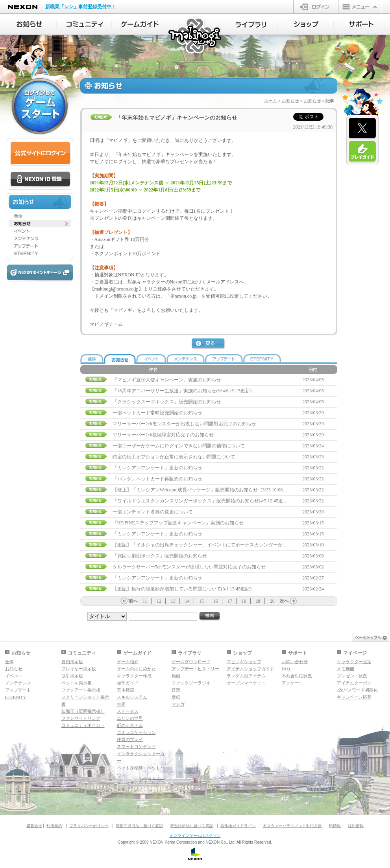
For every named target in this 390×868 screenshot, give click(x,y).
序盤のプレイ (130, 739)
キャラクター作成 (134, 676)
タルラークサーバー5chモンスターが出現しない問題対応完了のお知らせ (189, 567)
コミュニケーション (136, 732)
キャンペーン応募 (354, 697)
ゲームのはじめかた (136, 669)
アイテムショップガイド (250, 669)
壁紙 (176, 697)
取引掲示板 (72, 676)
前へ (133, 601)
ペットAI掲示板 (77, 683)
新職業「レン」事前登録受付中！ (81, 7)
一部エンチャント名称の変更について (153, 512)
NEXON (23, 7)
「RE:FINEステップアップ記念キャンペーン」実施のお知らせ (178, 523)
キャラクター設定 (354, 662)
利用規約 (54, 826)
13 (173, 601)
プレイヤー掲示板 (79, 669)
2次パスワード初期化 (358, 690)
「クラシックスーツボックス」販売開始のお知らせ (167, 402)
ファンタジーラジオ (191, 683)
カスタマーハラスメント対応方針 (292, 826)
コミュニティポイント (83, 725)
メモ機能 (346, 669)
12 (159, 601)
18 (244, 601)
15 (201, 601)
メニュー (360, 7)
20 (272, 601)
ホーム (271, 101)
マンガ (178, 704)
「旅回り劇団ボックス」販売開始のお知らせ (160, 556)
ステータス (128, 711)
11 (145, 601)
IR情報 (335, 826)
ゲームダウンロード (191, 662)
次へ (284, 601)
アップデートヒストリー (195, 669)
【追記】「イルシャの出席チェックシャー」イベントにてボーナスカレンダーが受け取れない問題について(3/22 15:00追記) (242, 545)
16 (216, 601)
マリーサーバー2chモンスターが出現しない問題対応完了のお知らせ (184, 424)
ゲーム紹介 (128, 662)
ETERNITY (16, 697)
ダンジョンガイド (134, 782)
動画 (176, 676)
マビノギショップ (244, 662)
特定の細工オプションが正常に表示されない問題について (174, 457)
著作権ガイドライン (238, 826)
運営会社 (34, 826)
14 (187, 601)
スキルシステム (132, 697)
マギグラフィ (130, 789)
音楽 (176, 690)
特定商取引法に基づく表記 (139, 826)
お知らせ (290, 101)
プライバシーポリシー (89, 826)
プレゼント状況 (352, 676)
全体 (9, 662)
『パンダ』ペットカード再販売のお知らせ (157, 479)
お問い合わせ (295, 662)
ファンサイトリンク (81, 718)
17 (230, 601)
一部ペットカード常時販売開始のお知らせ (157, 413)
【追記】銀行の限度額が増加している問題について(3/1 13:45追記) (182, 589)
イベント (14, 676)
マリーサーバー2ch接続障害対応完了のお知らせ (163, 435)
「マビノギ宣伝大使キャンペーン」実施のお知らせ (167, 380)
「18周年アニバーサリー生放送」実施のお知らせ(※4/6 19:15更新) (182, 391)
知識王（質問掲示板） (83, 711)
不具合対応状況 (297, 676)
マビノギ (195, 36)
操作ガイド (128, 683)
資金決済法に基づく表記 (192, 826)
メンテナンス (18, 683)
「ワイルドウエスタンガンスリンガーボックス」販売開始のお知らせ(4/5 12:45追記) (201, 501)
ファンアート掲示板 (81, 690)
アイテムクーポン (354, 683)
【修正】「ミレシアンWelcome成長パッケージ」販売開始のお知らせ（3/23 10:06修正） (205, 490)
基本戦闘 (126, 690)
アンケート (293, 683)
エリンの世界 (130, 718)
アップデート (18, 690)
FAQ (286, 669)
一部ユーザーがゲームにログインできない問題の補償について (179, 446)
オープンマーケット (246, 683)
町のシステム (130, 725)
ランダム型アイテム (246, 676)
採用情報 (356, 826)
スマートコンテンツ (136, 747)
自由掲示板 (72, 662)
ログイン (316, 7)
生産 (121, 704)
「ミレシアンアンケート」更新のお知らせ (157, 468)
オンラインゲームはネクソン (195, 836)
